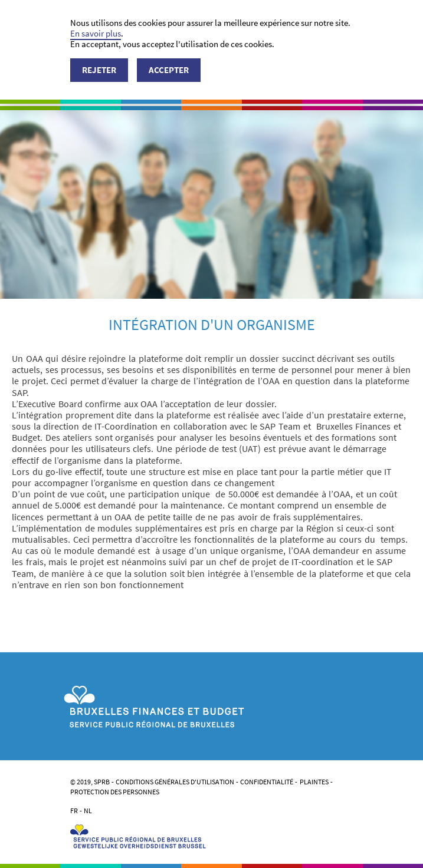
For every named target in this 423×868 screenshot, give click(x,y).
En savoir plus (96, 33)
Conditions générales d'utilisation (175, 782)
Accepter (169, 70)
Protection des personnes (115, 792)
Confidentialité (267, 782)
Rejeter (99, 70)
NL (88, 811)
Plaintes (314, 782)
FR (74, 811)
